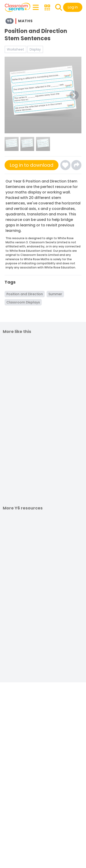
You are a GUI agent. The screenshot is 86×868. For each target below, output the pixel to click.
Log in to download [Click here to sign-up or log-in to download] (32, 165)
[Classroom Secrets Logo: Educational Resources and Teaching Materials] (18, 7)
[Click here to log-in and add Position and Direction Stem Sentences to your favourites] (65, 165)
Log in (73, 7)
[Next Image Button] (74, 95)
